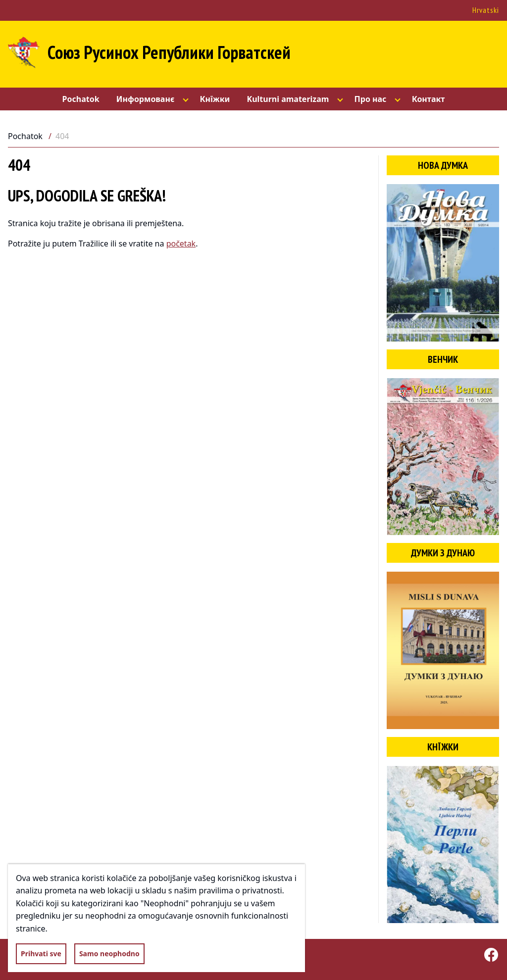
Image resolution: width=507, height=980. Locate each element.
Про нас (371, 99)
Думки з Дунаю (443, 553)
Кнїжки (215, 99)
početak (181, 244)
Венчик (443, 359)
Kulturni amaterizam (288, 99)
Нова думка (443, 165)
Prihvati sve (41, 954)
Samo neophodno (109, 954)
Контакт (429, 99)
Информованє (146, 99)
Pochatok (81, 99)
